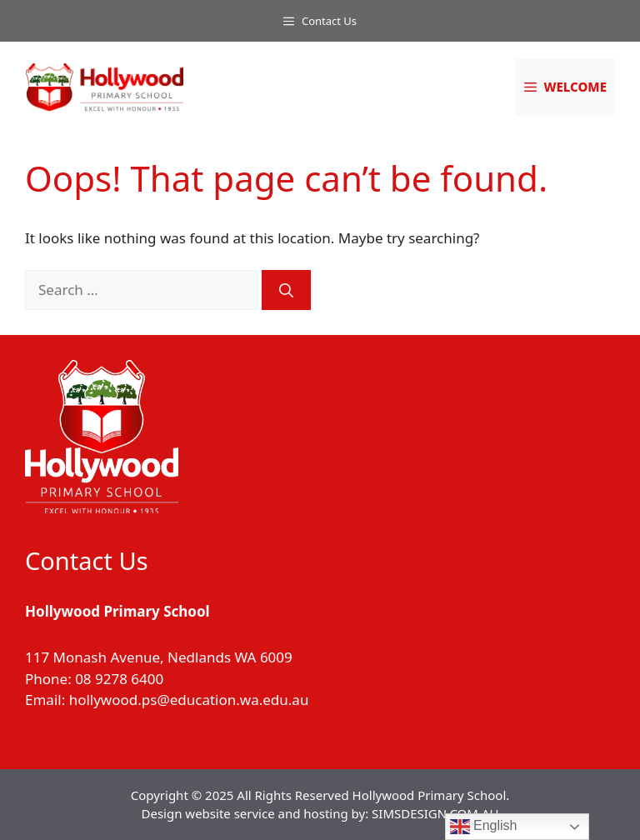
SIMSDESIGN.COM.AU (435, 813)
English (484, 827)
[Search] (286, 290)
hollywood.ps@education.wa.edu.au (189, 700)
